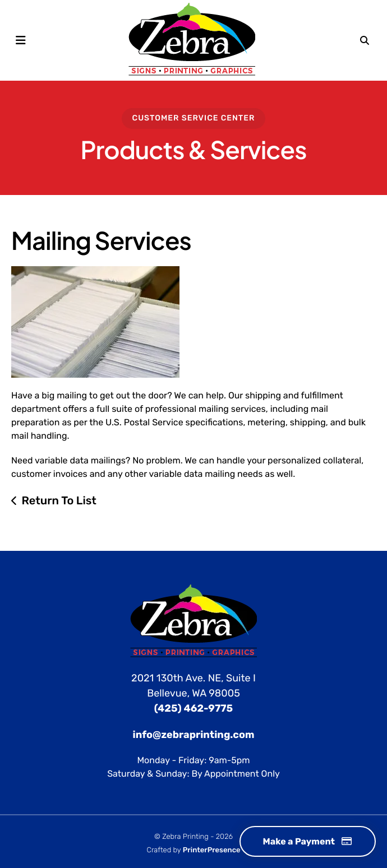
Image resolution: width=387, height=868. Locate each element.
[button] (20, 40)
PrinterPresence (212, 850)
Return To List (59, 500)
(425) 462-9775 (193, 708)
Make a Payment (308, 841)
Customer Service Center (194, 118)
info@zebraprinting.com (194, 735)
